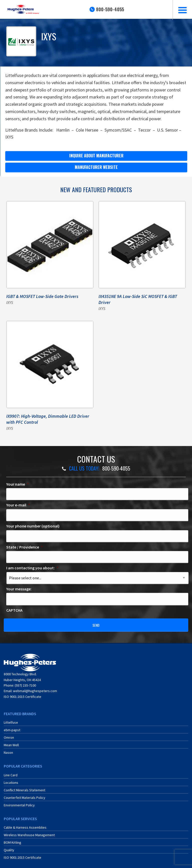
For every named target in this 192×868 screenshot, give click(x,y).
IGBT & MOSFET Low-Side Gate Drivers (42, 296)
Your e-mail (18, 505)
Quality (9, 847)
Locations (11, 780)
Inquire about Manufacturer (96, 156)
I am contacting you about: (32, 568)
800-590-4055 (110, 9)
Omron (9, 735)
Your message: (19, 589)
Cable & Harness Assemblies (25, 825)
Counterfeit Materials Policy (24, 795)
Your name (17, 484)
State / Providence (24, 547)
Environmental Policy (19, 802)
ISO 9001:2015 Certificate (22, 694)
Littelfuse (11, 720)
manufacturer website (96, 167)
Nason (8, 750)
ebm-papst (12, 727)
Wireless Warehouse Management (29, 832)
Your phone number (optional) (33, 526)
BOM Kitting (12, 840)
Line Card (11, 772)
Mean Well (11, 742)
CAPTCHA (14, 610)
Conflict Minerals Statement (24, 787)
